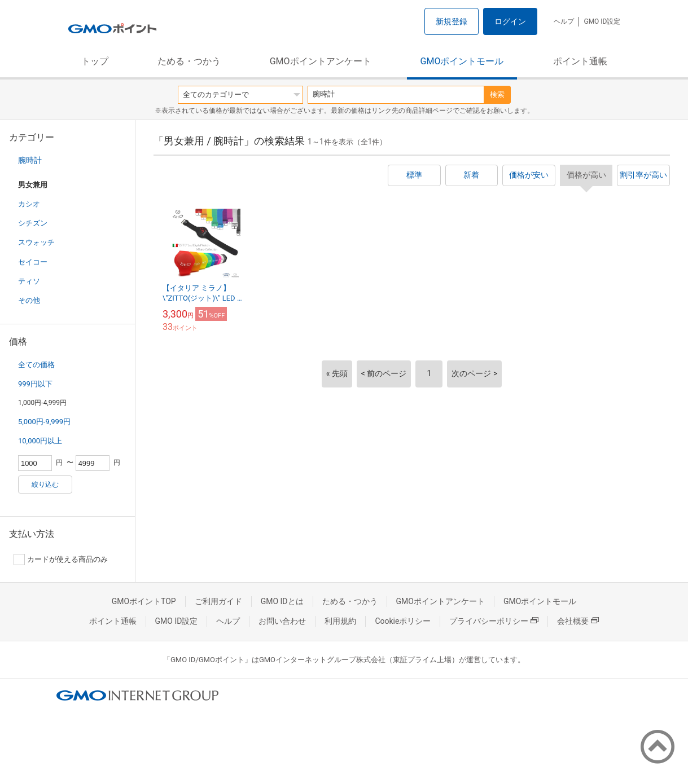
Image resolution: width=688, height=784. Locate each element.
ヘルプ (564, 21)
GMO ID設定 (602, 21)
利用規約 (340, 621)
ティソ (29, 281)
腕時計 (30, 160)
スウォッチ (36, 242)
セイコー (33, 262)
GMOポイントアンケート (321, 61)
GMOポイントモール (462, 61)
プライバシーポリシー (494, 621)
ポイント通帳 (580, 61)
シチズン (33, 223)
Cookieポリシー (403, 621)
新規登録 (452, 21)
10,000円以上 (40, 441)
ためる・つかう (189, 61)
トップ (95, 61)
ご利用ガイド (218, 601)
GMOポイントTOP (144, 601)
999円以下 (35, 384)
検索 (497, 94)
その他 (29, 300)
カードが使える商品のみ (61, 560)
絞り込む (45, 485)
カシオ (29, 204)
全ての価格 (36, 365)
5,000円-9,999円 (44, 422)
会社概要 (578, 621)
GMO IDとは (282, 601)
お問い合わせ (282, 621)
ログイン (510, 21)
